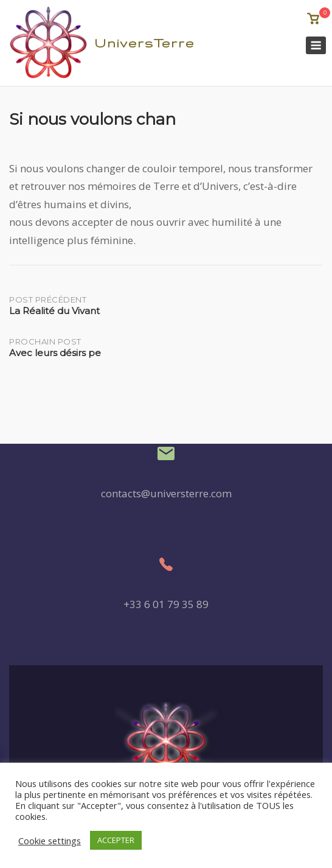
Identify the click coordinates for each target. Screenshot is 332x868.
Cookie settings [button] (50, 841)
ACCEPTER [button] (116, 840)
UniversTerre (144, 43)
